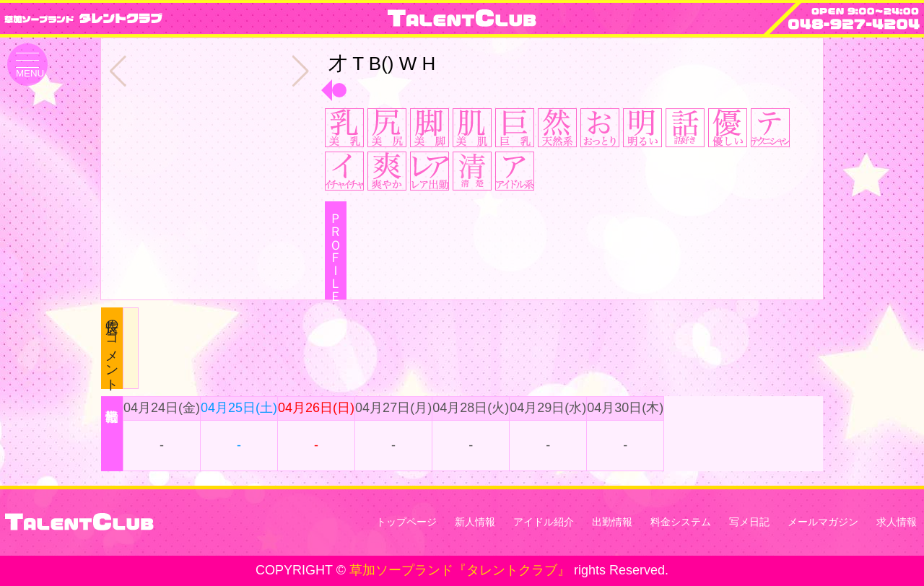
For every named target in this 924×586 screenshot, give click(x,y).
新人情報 (475, 522)
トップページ (406, 522)
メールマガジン (823, 522)
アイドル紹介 (544, 522)
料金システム (681, 522)
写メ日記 (749, 522)
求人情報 (897, 522)
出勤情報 (612, 522)
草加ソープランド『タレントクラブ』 (460, 570)
